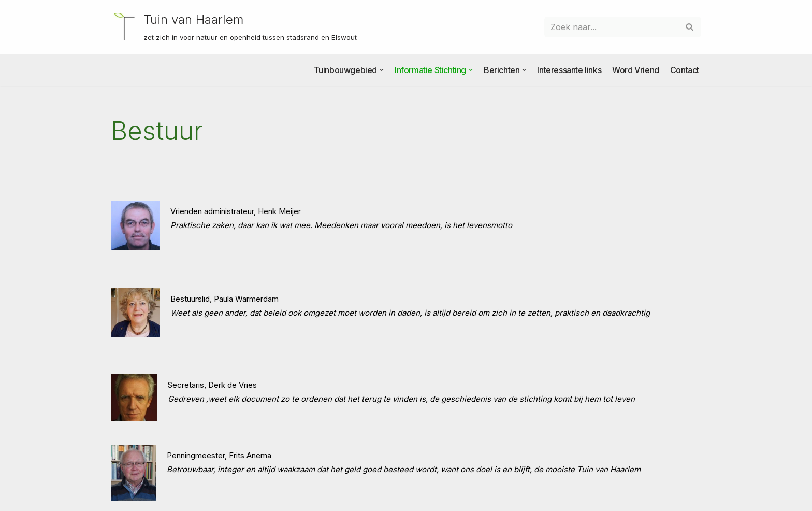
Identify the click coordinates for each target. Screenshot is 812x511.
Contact (685, 70)
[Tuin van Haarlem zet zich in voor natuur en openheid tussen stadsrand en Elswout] (234, 27)
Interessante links (569, 70)
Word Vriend (636, 70)
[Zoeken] (611, 27)
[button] (382, 70)
